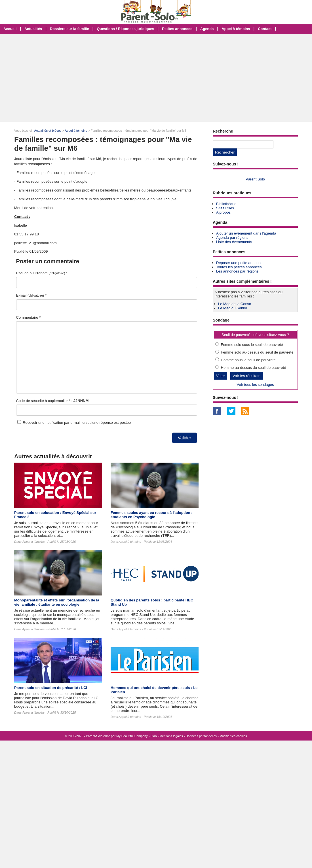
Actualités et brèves (48, 131)
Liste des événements (234, 242)
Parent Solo (255, 179)
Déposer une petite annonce (239, 263)
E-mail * (31, 295)
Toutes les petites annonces (239, 267)
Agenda (207, 29)
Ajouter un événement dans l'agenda (246, 233)
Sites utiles (225, 208)
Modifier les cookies (233, 736)
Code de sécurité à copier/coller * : (52, 401)
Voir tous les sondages (255, 385)
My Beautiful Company (132, 736)
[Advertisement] (156, 78)
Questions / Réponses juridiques (125, 29)
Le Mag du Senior (233, 308)
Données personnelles (201, 736)
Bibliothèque (226, 204)
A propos (223, 212)
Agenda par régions (232, 238)
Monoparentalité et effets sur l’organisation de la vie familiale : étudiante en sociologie (57, 602)
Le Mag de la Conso (235, 304)
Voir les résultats (246, 376)
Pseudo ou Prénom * (42, 273)
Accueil (10, 29)
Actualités (33, 29)
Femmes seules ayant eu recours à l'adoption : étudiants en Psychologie (151, 515)
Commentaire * (29, 317)
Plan (154, 736)
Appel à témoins (236, 29)
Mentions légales (171, 736)
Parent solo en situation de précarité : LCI (51, 688)
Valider (185, 438)
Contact (265, 29)
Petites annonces (177, 29)
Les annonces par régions (237, 271)
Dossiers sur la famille (69, 29)
